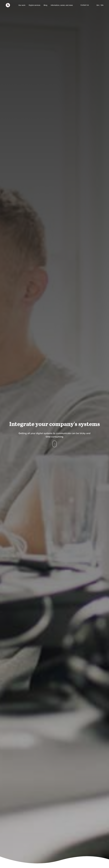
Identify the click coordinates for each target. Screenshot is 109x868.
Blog (46, 5)
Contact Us (85, 5)
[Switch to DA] (98, 5)
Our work (22, 5)
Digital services (35, 5)
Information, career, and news (62, 5)
